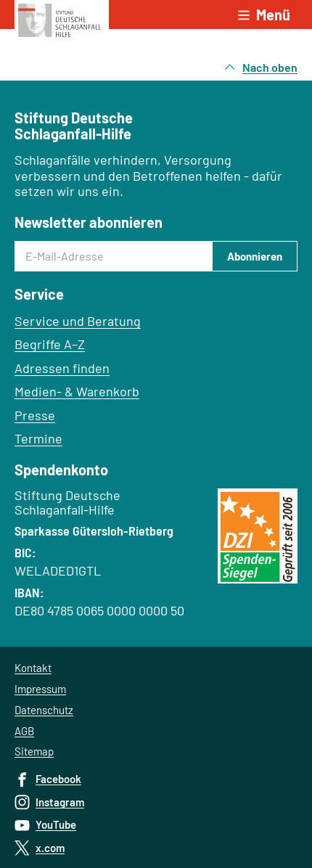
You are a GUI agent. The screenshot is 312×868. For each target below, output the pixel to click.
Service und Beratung (78, 321)
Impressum (40, 689)
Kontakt (33, 668)
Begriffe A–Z (50, 344)
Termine (38, 438)
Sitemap (34, 751)
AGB (24, 731)
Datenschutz (44, 710)
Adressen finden (62, 368)
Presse (35, 415)
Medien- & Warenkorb (77, 391)
